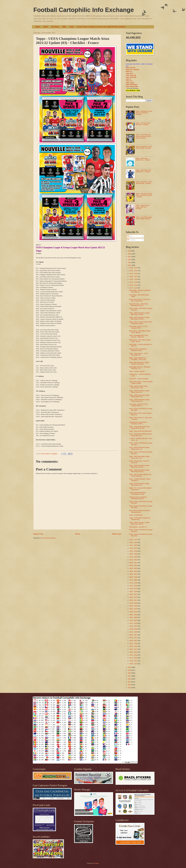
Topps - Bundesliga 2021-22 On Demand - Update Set (139, 336)
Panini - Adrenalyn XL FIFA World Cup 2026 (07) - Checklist (144, 113)
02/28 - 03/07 (134, 641)
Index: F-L (129, 71)
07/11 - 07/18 (134, 586)
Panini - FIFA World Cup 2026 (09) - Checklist (143, 124)
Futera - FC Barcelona (136, 515)
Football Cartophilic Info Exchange (84, 10)
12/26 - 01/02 (134, 268)
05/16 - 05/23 (134, 609)
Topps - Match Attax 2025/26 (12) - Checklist (143, 159)
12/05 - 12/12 (134, 276)
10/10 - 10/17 (134, 548)
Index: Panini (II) (131, 77)
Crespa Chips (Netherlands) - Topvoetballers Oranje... (138, 493)
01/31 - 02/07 (134, 652)
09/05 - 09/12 (134, 563)
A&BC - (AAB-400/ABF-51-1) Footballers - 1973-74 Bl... (138, 359)
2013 (130, 688)
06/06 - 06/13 (134, 600)
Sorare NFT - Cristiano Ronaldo (139, 379)
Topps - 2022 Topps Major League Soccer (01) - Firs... (139, 457)
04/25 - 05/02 (134, 617)
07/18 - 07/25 (134, 583)
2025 (130, 254)
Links (72, 27)
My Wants (55, 27)
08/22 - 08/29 (134, 568)
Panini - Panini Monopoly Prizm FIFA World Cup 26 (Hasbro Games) (143, 136)
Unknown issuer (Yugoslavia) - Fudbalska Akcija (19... (138, 498)
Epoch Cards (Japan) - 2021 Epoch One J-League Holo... (140, 300)
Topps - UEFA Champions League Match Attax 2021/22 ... (139, 314)
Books (46, 27)
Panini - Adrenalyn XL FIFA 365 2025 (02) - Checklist (144, 183)
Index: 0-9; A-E (131, 68)
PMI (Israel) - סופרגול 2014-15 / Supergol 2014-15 (139, 405)
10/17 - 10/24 (134, 545)
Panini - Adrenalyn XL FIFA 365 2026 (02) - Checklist (144, 147)
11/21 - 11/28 (134, 282)
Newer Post (38, 534)
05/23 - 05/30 (134, 606)
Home (38, 27)
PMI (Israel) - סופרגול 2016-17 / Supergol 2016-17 (139, 327)
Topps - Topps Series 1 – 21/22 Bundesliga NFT (139, 354)
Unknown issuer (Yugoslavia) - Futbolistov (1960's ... (138, 423)
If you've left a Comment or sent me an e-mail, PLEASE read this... (102, 27)
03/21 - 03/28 (134, 632)
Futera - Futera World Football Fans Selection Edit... (140, 519)
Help (64, 27)
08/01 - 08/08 (134, 577)
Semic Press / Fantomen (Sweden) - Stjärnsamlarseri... (140, 511)
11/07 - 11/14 (134, 288)
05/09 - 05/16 (134, 612)
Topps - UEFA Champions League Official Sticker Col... (139, 391)
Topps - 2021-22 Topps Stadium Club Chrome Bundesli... (140, 475)
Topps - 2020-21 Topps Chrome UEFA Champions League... (141, 323)
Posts (130, 236)
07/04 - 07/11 (134, 589)
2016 (130, 679)
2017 (130, 676)
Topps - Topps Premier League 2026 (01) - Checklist (142, 207)
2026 (130, 251)
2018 (130, 673)
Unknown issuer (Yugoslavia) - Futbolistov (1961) (138, 350)
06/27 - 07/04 (134, 592)
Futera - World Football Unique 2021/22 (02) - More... (138, 387)
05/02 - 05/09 (134, 615)
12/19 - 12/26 (134, 271)
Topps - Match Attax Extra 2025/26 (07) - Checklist (143, 171)
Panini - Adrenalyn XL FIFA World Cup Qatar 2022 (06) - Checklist (144, 195)
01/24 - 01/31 (134, 655)
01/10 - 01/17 (134, 661)
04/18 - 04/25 (134, 620)
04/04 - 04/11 (134, 626)
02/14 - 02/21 (134, 646)
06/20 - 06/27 (134, 594)
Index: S (128, 79)
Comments (131, 240)
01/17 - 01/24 (134, 658)
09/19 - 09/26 (134, 557)
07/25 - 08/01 (134, 580)
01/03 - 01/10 (134, 664)
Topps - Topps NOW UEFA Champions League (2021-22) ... (141, 435)
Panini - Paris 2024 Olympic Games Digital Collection (144, 218)
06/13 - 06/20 (134, 597)
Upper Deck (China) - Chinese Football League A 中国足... (141, 382)
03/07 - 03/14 (134, 638)
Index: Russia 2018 (132, 87)
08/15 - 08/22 (134, 571)
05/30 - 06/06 (134, 603)
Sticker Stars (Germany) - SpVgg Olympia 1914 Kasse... (139, 363)
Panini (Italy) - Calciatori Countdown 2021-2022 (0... (140, 291)
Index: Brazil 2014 (132, 85)
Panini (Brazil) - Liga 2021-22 (138, 527)
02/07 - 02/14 (134, 649)
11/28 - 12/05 (134, 279)
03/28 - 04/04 (134, 629)
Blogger (96, 863)
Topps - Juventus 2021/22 (137, 371)
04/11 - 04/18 (134, 623)
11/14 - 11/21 (134, 285)
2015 (130, 682)
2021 (130, 265)
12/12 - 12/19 (134, 274)
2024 (130, 257)
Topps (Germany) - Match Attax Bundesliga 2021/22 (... (139, 305)
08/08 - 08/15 (134, 574)
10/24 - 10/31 (134, 542)
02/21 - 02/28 (134, 643)
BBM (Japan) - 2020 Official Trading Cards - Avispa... (140, 341)
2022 (130, 262)
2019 (130, 670)
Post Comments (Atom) (49, 538)
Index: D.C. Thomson (133, 70)
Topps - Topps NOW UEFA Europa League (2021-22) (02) (139, 427)
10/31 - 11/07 (134, 540)
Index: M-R (129, 73)
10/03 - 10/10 (134, 551)
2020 (130, 667)
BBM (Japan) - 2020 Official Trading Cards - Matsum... (140, 332)
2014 (130, 685)
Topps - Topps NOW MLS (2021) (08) (140, 431)
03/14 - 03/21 (134, 635)
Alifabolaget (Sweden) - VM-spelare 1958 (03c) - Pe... (140, 368)
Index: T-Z (129, 81)
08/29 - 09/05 (134, 565)
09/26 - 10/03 (134, 554)
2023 (130, 260)
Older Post (117, 534)
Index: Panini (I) (131, 75)
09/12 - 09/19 (134, 560)
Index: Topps (130, 83)
